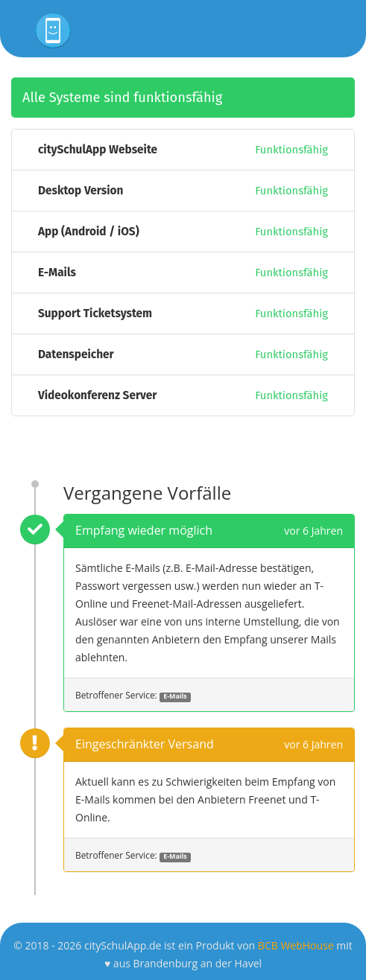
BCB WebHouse (296, 945)
